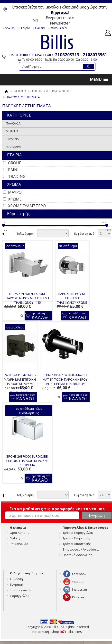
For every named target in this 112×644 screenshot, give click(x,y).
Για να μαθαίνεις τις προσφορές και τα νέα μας (57, 509)
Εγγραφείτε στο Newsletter (60, 20)
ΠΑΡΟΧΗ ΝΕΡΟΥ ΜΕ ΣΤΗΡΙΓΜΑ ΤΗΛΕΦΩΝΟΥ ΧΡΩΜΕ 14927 (72, 300)
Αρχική (10, 28)
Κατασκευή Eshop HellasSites (57, 632)
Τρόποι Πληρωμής (76, 538)
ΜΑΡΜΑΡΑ (13, 147)
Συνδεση (16, 579)
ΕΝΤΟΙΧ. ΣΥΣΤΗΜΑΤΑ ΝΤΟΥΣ (52, 91)
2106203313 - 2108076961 (81, 55)
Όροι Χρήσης (19, 533)
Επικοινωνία (58, 28)
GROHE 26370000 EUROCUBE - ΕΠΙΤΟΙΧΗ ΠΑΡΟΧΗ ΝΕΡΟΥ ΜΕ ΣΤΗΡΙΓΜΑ (28, 461)
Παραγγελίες (19, 596)
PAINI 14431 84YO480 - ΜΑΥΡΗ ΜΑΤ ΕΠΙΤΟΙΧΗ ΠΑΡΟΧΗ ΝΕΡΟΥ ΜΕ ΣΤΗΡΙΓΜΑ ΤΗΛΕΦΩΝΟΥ (20, 384)
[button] (99, 79)
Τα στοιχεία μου (22, 590)
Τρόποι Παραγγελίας (78, 533)
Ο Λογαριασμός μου (26, 573)
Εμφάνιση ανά (84, 234)
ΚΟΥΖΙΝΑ (12, 139)
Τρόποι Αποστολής (77, 544)
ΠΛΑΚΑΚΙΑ (13, 123)
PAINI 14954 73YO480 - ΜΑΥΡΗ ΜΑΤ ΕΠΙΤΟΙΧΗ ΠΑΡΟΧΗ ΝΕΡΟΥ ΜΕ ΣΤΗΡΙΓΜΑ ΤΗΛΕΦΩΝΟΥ (65, 379)
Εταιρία (25, 28)
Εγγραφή (17, 585)
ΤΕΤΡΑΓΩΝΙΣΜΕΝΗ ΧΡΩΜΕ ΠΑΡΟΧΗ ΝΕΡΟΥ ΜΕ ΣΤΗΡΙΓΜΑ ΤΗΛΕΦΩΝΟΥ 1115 (28, 298)
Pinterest (79, 597)
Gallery (40, 28)
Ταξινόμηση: (25, 234)
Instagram (79, 589)
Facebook (79, 574)
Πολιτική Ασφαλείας (77, 555)
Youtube (78, 582)
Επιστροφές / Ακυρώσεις (81, 549)
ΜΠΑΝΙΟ (20, 91)
